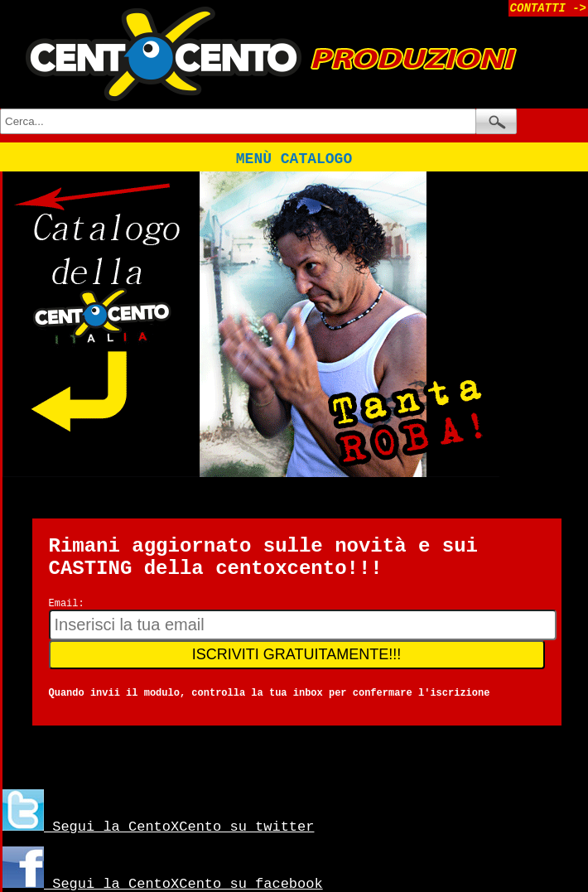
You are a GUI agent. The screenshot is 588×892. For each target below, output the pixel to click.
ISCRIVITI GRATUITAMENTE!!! (296, 654)
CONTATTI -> (548, 8)
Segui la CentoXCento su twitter (158, 827)
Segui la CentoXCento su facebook (163, 884)
